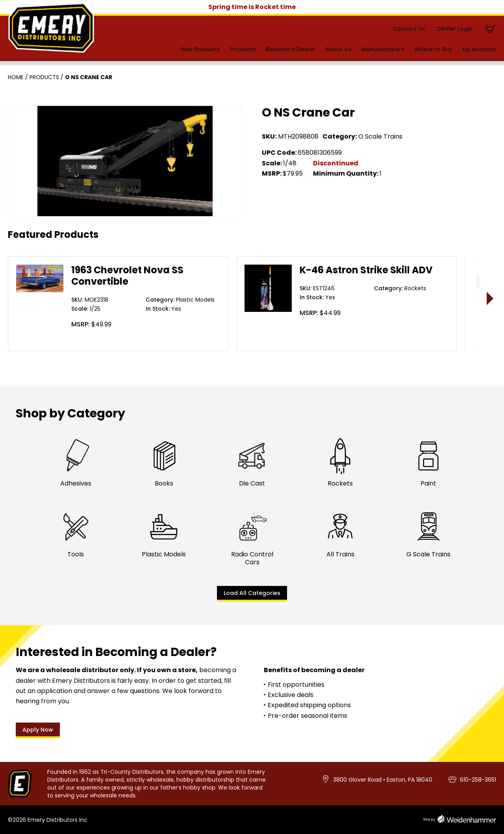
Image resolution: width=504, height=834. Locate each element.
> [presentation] (490, 298)
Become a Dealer (291, 49)
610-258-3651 (478, 780)
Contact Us (409, 29)
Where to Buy (433, 49)
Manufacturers (383, 49)
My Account (479, 49)
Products (243, 49)
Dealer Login (455, 29)
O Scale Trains (380, 136)
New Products (200, 49)
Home (16, 77)
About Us (338, 49)
